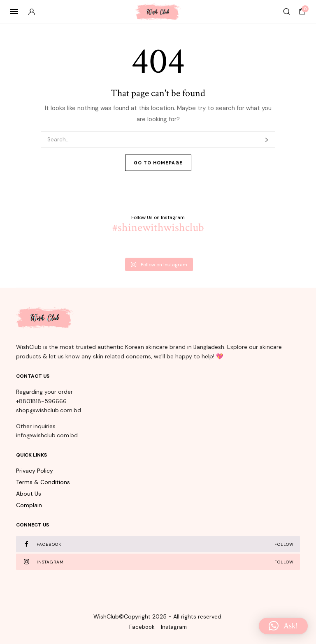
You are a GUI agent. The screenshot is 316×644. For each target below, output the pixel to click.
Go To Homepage (158, 163)
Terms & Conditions (43, 482)
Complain (29, 505)
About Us (29, 494)
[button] (283, 626)
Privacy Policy (35, 471)
